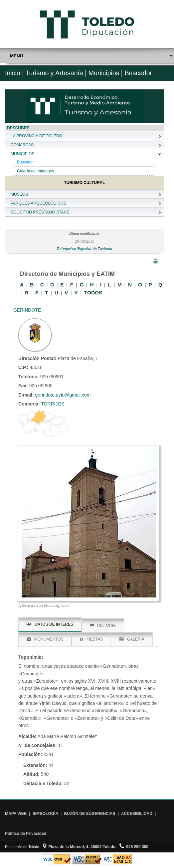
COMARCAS (22, 145)
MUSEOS (19, 194)
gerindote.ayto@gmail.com (63, 395)
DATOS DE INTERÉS (50, 624)
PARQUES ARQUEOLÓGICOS (38, 203)
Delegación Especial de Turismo (85, 248)
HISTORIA (103, 625)
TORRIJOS (52, 404)
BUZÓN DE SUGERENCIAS (89, 814)
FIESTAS (91, 639)
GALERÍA (132, 639)
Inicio (13, 73)
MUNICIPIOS (22, 154)
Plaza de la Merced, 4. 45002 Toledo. (80, 847)
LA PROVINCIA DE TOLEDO (36, 136)
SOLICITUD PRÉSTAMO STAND (40, 212)
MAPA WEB (16, 814)
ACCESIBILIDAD (137, 814)
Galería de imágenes (35, 171)
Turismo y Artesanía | (56, 73)
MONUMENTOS (45, 639)
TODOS (93, 293)
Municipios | (105, 73)
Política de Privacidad (26, 834)
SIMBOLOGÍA (45, 814)
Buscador (25, 162)
